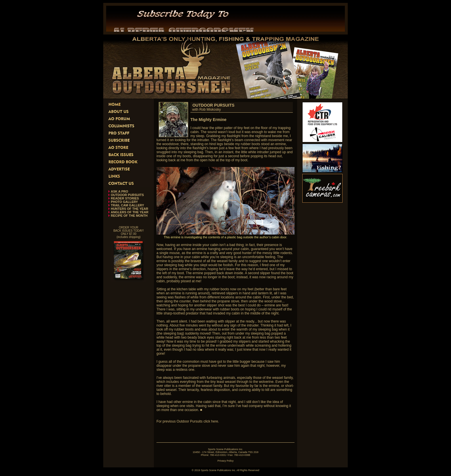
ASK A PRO (119, 191)
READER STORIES (125, 198)
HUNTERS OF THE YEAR (129, 209)
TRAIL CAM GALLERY (127, 205)
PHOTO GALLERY (124, 202)
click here (211, 421)
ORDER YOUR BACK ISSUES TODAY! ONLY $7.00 (129, 231)
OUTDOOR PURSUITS (127, 195)
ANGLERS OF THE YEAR (130, 212)
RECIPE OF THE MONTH (129, 216)
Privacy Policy (225, 461)
